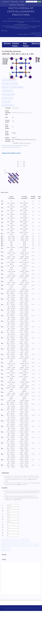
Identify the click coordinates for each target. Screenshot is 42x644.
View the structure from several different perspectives (15, 145)
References (36, 44)
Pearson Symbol (21, 5)
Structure (7, 44)
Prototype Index (14, 2)
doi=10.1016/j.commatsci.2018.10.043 (21, 29)
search (39, 2)
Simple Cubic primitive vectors (11, 153)
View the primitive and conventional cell (12, 147)
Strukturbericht (6, 2)
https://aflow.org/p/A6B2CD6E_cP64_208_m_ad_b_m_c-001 (30, 34)
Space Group (13, 5)
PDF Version (39, 36)
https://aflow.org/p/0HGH (36, 33)
